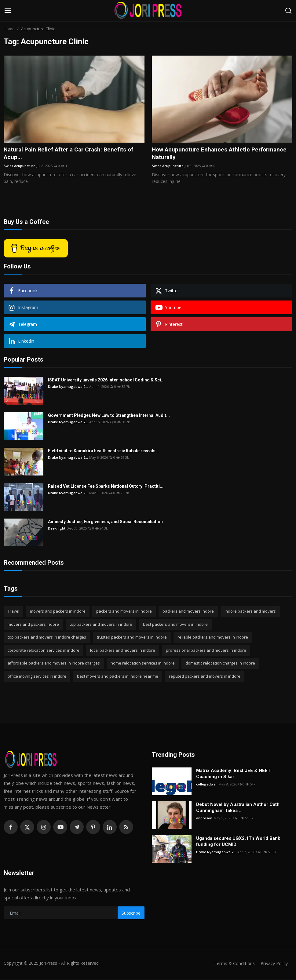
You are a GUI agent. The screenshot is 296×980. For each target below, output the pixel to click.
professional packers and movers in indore (206, 651)
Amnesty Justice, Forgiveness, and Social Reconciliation (105, 522)
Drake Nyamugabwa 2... (68, 387)
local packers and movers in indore (123, 651)
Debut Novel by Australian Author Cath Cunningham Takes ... (238, 808)
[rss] (126, 828)
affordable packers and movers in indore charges (54, 664)
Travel (13, 612)
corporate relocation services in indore (44, 651)
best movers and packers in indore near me (118, 677)
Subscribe (131, 914)
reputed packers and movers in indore (205, 677)
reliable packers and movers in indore (213, 638)
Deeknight (57, 529)
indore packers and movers (250, 612)
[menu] (8, 11)
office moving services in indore (37, 677)
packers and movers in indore (124, 612)
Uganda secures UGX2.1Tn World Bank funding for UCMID (238, 842)
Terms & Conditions (232, 964)
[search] (288, 11)
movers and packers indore (33, 625)
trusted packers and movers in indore (132, 638)
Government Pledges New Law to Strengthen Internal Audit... (109, 416)
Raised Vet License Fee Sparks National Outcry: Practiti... (106, 487)
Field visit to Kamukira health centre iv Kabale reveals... (104, 451)
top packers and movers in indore (101, 625)
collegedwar (207, 785)
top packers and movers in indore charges (47, 638)
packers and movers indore (188, 612)
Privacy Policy (273, 964)
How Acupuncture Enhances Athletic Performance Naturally (222, 154)
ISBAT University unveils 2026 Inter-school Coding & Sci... (106, 381)
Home (9, 29)
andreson (204, 819)
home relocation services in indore (143, 664)
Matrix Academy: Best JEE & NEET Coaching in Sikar (233, 774)
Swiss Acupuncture (20, 166)
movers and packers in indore (58, 612)
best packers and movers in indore (175, 625)
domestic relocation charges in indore (220, 664)
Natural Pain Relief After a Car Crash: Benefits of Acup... (72, 154)
